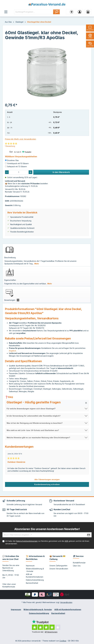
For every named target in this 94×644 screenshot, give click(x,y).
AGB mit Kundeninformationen (68, 609)
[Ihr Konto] (80, 12)
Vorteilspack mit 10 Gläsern (18, 163)
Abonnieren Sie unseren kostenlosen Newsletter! (47, 529)
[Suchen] (56, 12)
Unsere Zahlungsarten (58, 566)
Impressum (30, 566)
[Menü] (6, 12)
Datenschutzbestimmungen (27, 541)
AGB (66, 541)
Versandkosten (66, 602)
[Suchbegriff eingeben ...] (34, 12)
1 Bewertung (10, 146)
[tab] (47, 255)
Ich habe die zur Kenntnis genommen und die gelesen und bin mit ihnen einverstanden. (47, 542)
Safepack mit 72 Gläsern (17, 166)
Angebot (12, 351)
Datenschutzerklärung (35, 580)
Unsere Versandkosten (59, 569)
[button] (47, 403)
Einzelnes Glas (13, 160)
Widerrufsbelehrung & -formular (38, 609)
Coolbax (63, 641)
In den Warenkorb (61, 172)
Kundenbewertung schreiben (47, 484)
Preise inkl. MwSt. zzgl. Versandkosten (21, 139)
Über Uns (77, 566)
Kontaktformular (9, 587)
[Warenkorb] (88, 12)
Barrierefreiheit (32, 583)
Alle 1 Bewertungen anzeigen (47, 479)
